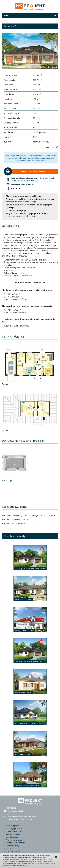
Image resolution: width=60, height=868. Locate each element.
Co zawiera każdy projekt (17, 210)
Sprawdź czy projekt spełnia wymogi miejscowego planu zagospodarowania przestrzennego (30, 200)
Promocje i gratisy (13, 851)
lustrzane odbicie (50, 147)
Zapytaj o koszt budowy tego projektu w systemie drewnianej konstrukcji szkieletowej (27, 215)
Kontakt (9, 848)
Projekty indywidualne (15, 831)
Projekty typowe (12, 826)
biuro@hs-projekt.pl (15, 811)
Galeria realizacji (13, 846)
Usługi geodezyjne (13, 837)
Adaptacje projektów (14, 829)
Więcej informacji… (23, 865)
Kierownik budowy (13, 834)
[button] (5, 51)
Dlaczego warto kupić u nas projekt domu (24, 196)
